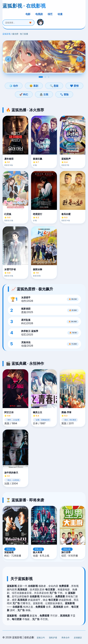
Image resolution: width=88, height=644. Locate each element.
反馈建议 (78, 638)
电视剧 (39, 14)
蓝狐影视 (6, 34)
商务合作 (66, 638)
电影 (28, 14)
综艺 (50, 14)
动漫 (60, 14)
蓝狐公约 (41, 638)
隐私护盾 (53, 638)
